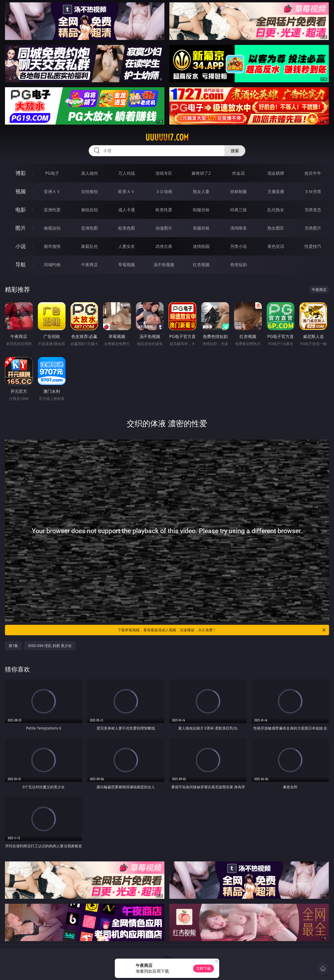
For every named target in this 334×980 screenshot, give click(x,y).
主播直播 (276, 191)
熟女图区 (276, 228)
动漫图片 (164, 228)
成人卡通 (127, 210)
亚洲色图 (90, 228)
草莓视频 (127, 265)
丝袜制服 (238, 191)
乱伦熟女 (276, 210)
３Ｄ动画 (164, 191)
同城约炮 (52, 265)
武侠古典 (164, 246)
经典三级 (238, 210)
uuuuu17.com (167, 137)
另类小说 (238, 246)
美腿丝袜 (201, 228)
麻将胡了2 (201, 173)
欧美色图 (127, 228)
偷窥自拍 (52, 228)
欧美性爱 (164, 210)
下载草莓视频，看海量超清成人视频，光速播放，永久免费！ (222, 630)
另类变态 (313, 210)
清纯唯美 (238, 228)
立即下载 (204, 968)
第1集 (13, 646)
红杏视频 (201, 265)
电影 (21, 210)
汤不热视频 (164, 265)
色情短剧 (238, 265)
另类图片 (313, 228)
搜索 (235, 151)
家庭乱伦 (90, 246)
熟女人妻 (201, 191)
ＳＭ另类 (313, 191)
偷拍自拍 (90, 210)
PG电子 (52, 173)
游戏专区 (164, 173)
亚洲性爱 (52, 210)
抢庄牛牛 (313, 173)
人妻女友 (127, 246)
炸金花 (238, 173)
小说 (21, 246)
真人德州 (90, 173)
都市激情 (52, 246)
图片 (21, 228)
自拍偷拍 (90, 191)
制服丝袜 (201, 210)
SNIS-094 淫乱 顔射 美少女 (50, 646)
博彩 (21, 173)
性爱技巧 (313, 246)
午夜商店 (90, 265)
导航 (21, 264)
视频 (21, 191)
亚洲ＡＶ (52, 191)
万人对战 (127, 173)
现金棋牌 (276, 173)
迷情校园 (201, 246)
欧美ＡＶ (127, 191)
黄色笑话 (276, 246)
